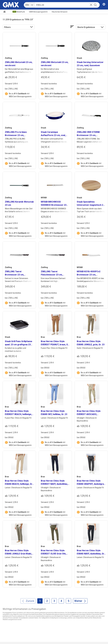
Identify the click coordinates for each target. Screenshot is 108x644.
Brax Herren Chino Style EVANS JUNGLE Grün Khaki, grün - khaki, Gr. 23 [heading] (18, 552)
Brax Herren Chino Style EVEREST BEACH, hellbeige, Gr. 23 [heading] (18, 413)
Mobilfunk (21, 12)
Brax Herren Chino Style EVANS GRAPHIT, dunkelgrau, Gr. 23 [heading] (91, 482)
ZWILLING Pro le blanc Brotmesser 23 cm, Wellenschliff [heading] (16, 134)
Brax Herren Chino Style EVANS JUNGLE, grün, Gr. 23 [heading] (91, 343)
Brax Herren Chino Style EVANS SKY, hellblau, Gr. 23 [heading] (54, 413)
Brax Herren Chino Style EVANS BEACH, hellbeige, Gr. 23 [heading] (19, 482)
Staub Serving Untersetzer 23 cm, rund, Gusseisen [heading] (90, 64)
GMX (38, 12)
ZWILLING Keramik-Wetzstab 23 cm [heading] (19, 203)
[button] (91, 5)
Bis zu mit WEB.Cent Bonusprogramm (20, 95)
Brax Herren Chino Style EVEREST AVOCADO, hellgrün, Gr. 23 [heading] (89, 413)
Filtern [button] (7, 27)
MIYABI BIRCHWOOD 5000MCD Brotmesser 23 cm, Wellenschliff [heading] (54, 203)
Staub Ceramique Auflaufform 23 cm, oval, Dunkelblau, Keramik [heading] (53, 134)
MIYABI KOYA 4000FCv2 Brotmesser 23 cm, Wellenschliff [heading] (89, 273)
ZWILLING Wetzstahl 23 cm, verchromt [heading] (19, 64)
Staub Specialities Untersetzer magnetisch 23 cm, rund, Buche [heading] (91, 203)
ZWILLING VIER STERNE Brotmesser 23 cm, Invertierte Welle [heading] (88, 134)
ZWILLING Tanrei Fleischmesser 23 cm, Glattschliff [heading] (52, 273)
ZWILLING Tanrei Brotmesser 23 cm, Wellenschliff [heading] (14, 273)
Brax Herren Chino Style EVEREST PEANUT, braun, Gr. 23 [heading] (55, 343)
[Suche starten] (95, 5)
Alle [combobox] (27, 5)
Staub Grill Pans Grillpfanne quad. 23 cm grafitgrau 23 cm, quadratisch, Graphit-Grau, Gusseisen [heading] (19, 343)
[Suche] (64, 5)
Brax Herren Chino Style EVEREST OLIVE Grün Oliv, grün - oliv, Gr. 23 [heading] (53, 552)
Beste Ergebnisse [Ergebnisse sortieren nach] (86, 27)
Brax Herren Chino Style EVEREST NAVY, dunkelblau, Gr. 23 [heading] (54, 482)
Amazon (60, 12)
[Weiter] (80, 601)
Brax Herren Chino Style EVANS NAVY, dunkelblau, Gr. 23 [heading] (91, 552)
